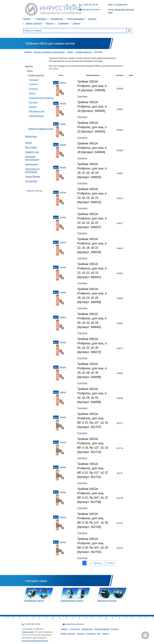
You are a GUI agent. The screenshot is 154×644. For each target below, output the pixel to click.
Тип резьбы (31, 181)
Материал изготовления (32, 158)
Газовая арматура (84, 52)
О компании (63, 23)
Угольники (34, 80)
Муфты (32, 93)
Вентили (33, 107)
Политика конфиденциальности (35, 641)
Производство (57, 19)
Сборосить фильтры (34, 191)
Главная (26, 19)
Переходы (34, 89)
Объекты (50, 23)
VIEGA (70, 52)
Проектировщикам (75, 19)
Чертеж (63, 83)
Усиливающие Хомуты (34, 601)
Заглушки (33, 102)
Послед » (111, 563)
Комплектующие (36, 116)
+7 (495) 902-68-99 (90, 5)
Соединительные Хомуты (72, 601)
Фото (56, 83)
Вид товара (31, 147)
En (74, 5)
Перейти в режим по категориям (44, 129)
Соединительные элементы (41, 98)
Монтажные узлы (37, 111)
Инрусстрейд (28, 632)
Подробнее (82, 96)
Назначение (31, 164)
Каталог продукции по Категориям (49, 52)
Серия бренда (33, 177)
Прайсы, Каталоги (33, 23)
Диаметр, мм (32, 152)
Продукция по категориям (32, 170)
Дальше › (98, 563)
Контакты (92, 19)
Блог (99, 634)
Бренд (28, 143)
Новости (77, 23)
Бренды (29, 66)
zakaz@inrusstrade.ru (91, 10)
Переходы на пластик (107, 601)
